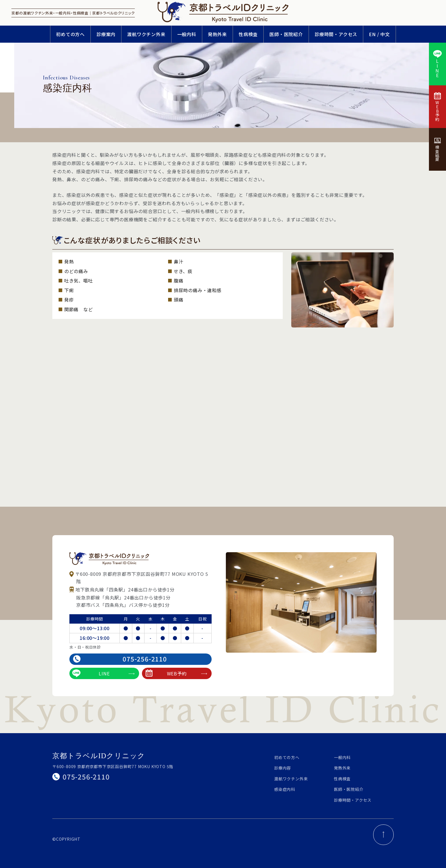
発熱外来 (217, 34)
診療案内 (106, 34)
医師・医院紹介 (286, 34)
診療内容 (283, 768)
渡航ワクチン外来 (146, 34)
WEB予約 (176, 673)
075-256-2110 (120, 659)
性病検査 (248, 34)
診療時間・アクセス (336, 34)
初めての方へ (70, 34)
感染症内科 (285, 789)
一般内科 (187, 34)
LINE (103, 673)
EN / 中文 (379, 34)
